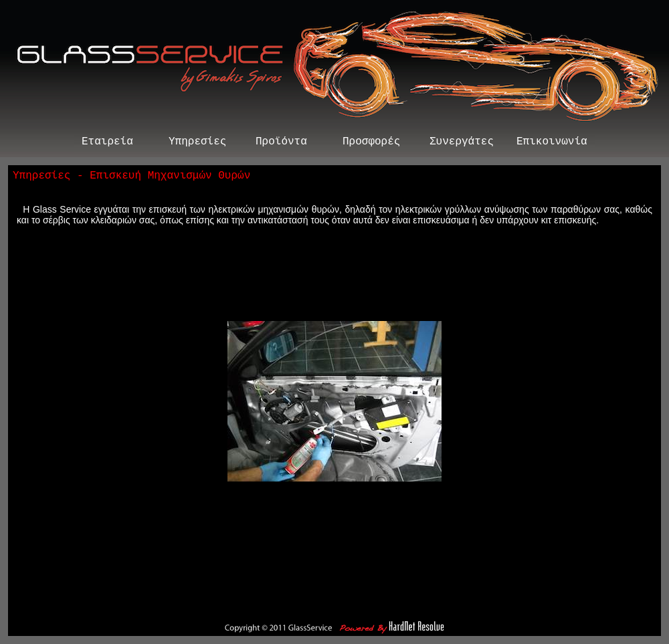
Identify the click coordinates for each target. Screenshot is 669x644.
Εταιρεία (107, 143)
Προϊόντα (281, 143)
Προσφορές (371, 143)
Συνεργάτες (462, 143)
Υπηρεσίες (197, 143)
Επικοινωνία (552, 143)
